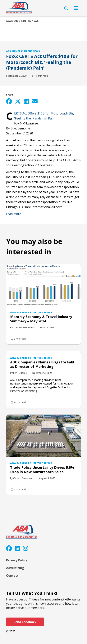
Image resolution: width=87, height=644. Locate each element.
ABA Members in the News (22, 21)
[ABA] (19, 8)
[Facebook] (9, 548)
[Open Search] (66, 8)
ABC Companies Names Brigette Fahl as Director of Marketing (42, 364)
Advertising (15, 568)
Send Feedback (25, 622)
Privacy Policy (17, 560)
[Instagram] (25, 548)
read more (14, 214)
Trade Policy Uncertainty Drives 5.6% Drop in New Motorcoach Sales (42, 470)
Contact (12, 576)
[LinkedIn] (17, 548)
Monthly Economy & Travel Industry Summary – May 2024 (41, 319)
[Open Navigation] (76, 8)
